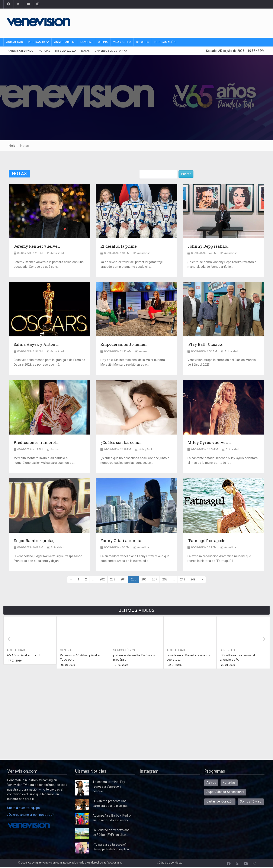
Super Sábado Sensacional (225, 792)
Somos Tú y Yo (125, 650)
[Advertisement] (189, 22)
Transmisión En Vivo (20, 51)
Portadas (229, 783)
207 (154, 579)
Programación (165, 42)
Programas (37, 42)
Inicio (12, 146)
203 (113, 579)
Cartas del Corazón (220, 802)
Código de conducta (170, 863)
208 (165, 579)
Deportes (143, 42)
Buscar (186, 174)
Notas (85, 51)
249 (193, 579)
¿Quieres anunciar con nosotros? (30, 815)
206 (144, 579)
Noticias (44, 51)
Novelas (86, 42)
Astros (211, 783)
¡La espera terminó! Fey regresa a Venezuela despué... (109, 787)
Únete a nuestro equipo (24, 808)
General (67, 650)
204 (123, 579)
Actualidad (15, 42)
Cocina (103, 42)
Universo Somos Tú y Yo (111, 51)
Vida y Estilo (122, 42)
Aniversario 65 (65, 42)
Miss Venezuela (66, 51)
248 (183, 579)
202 (102, 579)
